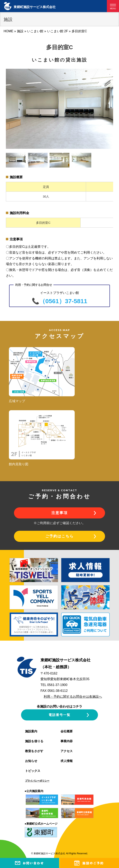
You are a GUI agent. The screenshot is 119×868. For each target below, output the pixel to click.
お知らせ (31, 761)
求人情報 (67, 761)
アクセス (67, 751)
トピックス (33, 771)
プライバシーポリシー (37, 781)
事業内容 (67, 741)
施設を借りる (34, 741)
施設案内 (31, 731)
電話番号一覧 (59, 715)
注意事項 (59, 513)
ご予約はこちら (59, 536)
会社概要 (67, 731)
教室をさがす (34, 751)
